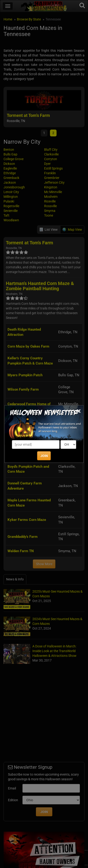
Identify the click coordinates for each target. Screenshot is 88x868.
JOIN (44, 456)
